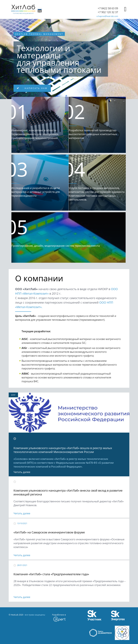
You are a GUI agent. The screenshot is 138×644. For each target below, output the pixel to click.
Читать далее (22, 472)
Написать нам (35, 88)
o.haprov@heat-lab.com (107, 16)
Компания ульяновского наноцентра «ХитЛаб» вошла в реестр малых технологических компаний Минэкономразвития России (63, 450)
